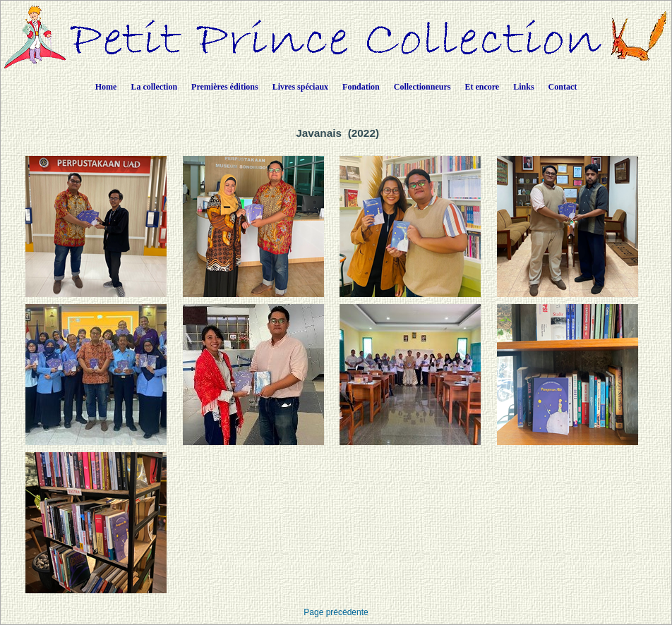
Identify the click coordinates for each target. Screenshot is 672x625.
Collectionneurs (422, 87)
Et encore (482, 87)
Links (523, 87)
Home (106, 87)
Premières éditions (225, 87)
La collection (154, 87)
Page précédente (336, 612)
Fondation (361, 87)
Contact (563, 87)
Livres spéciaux (300, 87)
